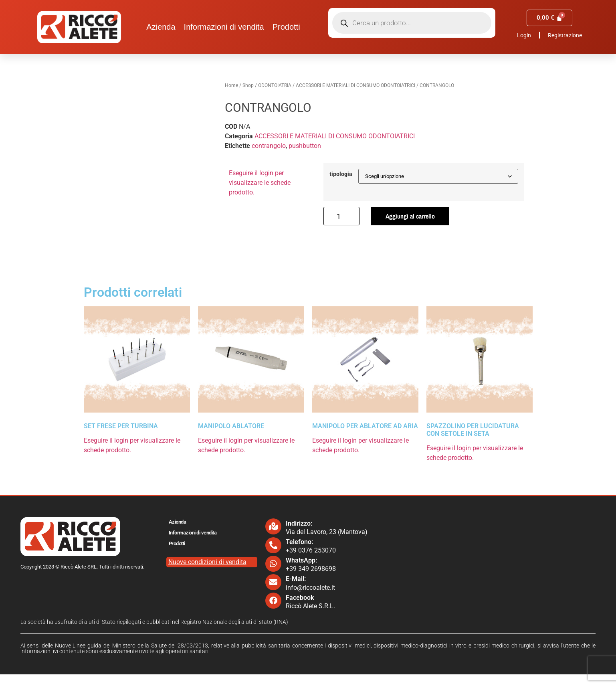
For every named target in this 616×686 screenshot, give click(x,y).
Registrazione (565, 35)
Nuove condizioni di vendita (207, 574)
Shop (248, 85)
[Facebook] (273, 613)
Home (231, 85)
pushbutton (305, 146)
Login (524, 35)
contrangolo (269, 146)
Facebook (300, 609)
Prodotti (286, 27)
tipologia (341, 174)
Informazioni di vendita (224, 27)
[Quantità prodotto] (341, 216)
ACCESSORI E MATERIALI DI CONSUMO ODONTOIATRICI (355, 85)
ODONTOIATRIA (275, 85)
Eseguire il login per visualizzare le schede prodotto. (260, 183)
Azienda (161, 27)
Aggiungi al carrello (410, 216)
